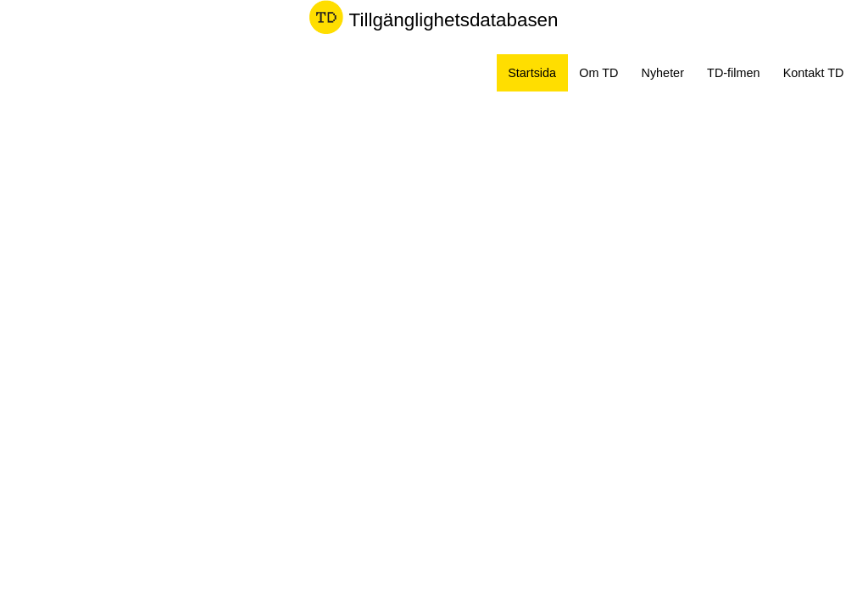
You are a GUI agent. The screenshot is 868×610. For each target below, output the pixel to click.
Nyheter (663, 73)
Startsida (532, 73)
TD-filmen (733, 73)
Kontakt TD (814, 73)
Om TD (598, 73)
